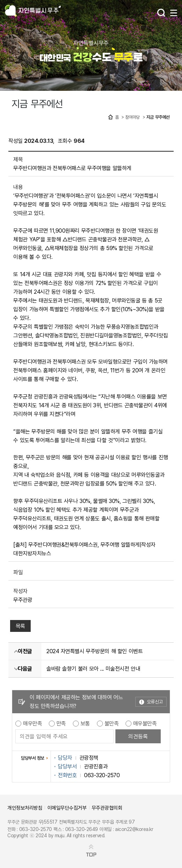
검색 (161, 13)
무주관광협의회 (107, 808)
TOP (91, 855)
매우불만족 (145, 724)
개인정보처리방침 (25, 808)
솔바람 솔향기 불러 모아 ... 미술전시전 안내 (93, 669)
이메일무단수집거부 (67, 808)
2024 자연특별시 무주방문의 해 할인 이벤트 (94, 651)
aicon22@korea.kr (134, 829)
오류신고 (155, 702)
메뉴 (174, 13)
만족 (61, 724)
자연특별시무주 (33, 11)
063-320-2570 (36, 829)
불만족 (112, 724)
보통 (85, 724)
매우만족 (32, 724)
